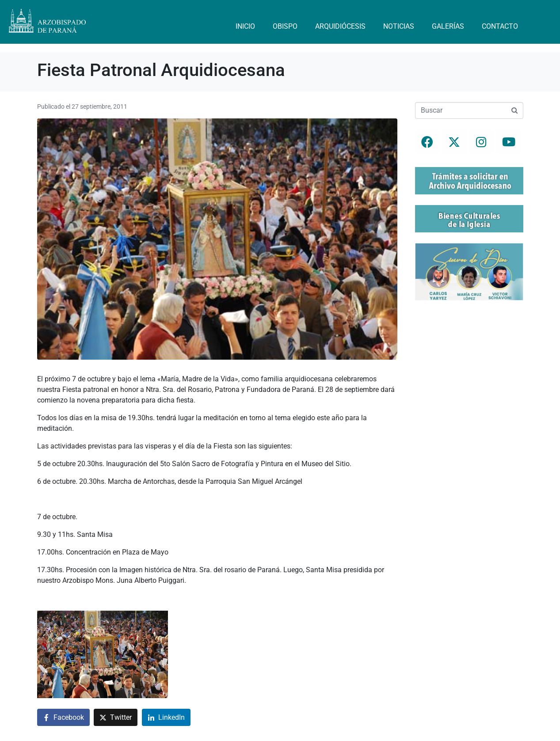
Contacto (500, 26)
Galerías (448, 26)
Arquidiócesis (340, 26)
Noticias (399, 26)
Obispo (285, 26)
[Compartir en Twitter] (116, 717)
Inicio (245, 26)
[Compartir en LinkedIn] (166, 717)
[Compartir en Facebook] (63, 717)
